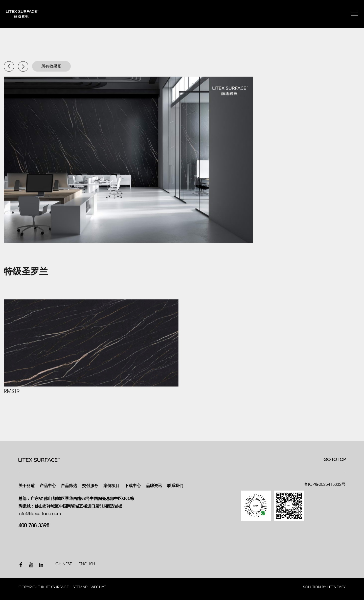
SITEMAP (80, 587)
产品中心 (48, 486)
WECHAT (98, 587)
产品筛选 (69, 486)
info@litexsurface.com (40, 514)
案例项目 (111, 486)
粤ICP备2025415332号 (325, 485)
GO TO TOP (335, 460)
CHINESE (64, 564)
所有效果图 (51, 67)
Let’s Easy (336, 587)
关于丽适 (27, 486)
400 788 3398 (34, 526)
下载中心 (133, 486)
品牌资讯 (154, 486)
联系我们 (175, 486)
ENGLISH (87, 564)
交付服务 (90, 486)
